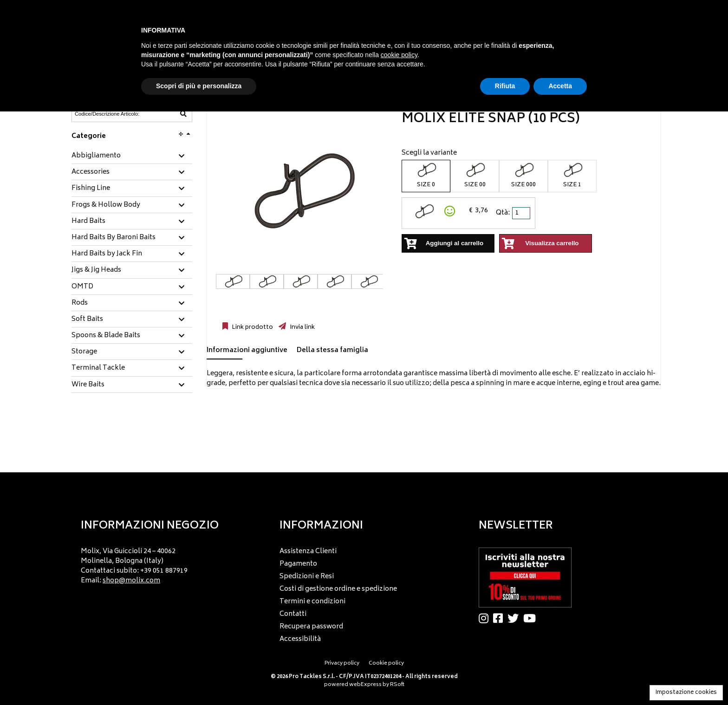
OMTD (82, 287)
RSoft (397, 685)
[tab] (132, 156)
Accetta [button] (560, 86)
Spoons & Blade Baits (106, 336)
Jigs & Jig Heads (96, 270)
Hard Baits (88, 222)
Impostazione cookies (686, 693)
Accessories (91, 172)
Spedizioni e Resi (307, 577)
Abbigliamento (96, 156)
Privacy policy (342, 663)
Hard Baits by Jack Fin (107, 254)
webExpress (365, 685)
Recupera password (311, 627)
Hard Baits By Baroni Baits (114, 238)
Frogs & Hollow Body (106, 205)
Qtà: (503, 213)
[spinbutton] (522, 213)
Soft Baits (87, 320)
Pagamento (298, 564)
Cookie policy (386, 663)
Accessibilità (300, 639)
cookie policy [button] (399, 55)
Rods (80, 303)
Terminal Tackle (98, 368)
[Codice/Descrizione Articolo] (109, 114)
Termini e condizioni (312, 602)
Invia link (302, 327)
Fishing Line (91, 189)
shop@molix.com (131, 581)
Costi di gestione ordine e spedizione (338, 589)
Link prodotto (252, 327)
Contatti (293, 614)
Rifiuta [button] (505, 86)
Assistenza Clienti (308, 552)
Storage (84, 352)
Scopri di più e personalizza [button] (199, 86)
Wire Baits (88, 385)
